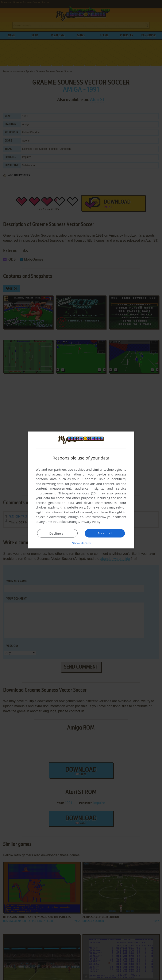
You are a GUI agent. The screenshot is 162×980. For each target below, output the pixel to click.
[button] (81, 543)
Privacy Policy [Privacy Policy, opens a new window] (91, 522)
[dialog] (81, 490)
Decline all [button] (57, 533)
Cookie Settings (68, 522)
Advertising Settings (64, 517)
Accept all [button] (105, 533)
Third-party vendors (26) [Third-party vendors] (77, 493)
